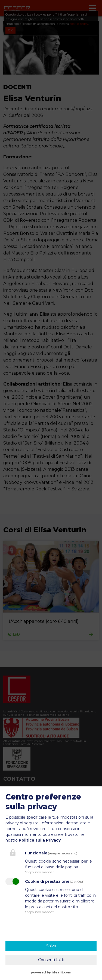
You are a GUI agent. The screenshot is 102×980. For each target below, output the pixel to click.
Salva (51, 946)
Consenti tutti (51, 960)
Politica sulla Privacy (40, 840)
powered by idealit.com (51, 972)
